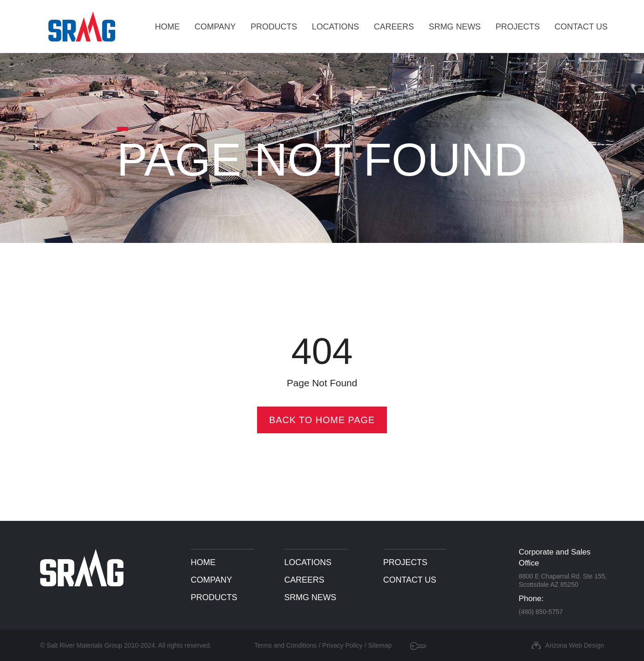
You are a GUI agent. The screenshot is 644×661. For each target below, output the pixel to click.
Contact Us (581, 27)
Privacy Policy (342, 645)
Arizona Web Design (575, 645)
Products (274, 27)
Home (167, 27)
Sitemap (380, 645)
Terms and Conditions (285, 645)
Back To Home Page (322, 420)
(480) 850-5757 (541, 612)
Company (215, 27)
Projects (518, 27)
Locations (336, 27)
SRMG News (455, 27)
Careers (394, 27)
